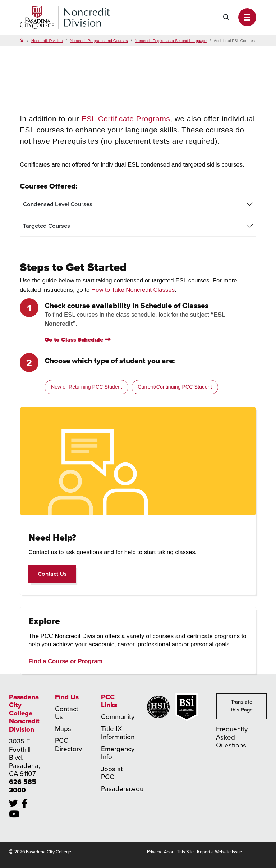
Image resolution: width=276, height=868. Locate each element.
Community (118, 717)
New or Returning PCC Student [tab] (87, 387)
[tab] (138, 205)
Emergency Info (118, 753)
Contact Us (57, 574)
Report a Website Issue (220, 852)
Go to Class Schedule (78, 340)
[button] (247, 17)
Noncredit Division (47, 41)
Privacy (154, 852)
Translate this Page (242, 706)
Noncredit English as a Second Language (171, 41)
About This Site (179, 852)
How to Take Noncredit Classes (133, 290)
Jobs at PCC (112, 773)
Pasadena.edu (122, 789)
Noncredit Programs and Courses (99, 41)
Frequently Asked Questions (232, 737)
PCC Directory (68, 745)
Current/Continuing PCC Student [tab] (175, 387)
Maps (63, 729)
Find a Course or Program (65, 661)
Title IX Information (118, 733)
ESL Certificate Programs (126, 119)
